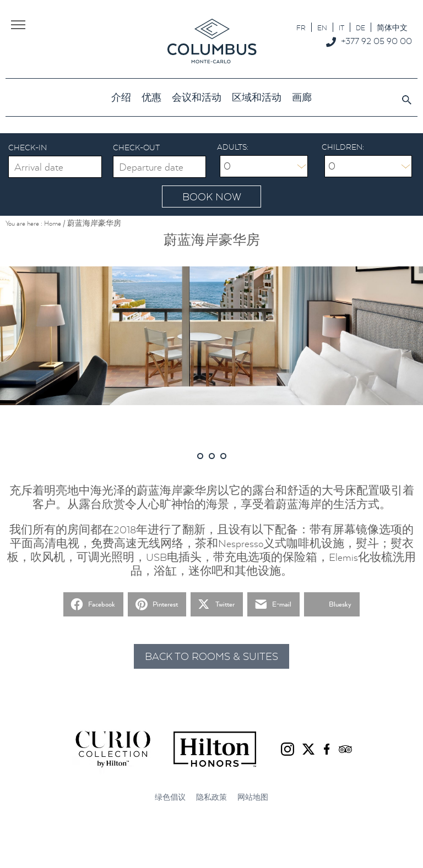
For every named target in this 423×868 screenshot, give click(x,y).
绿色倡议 (170, 797)
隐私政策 (211, 797)
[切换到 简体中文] (392, 27)
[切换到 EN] (322, 27)
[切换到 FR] (301, 27)
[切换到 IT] (341, 27)
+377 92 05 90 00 (376, 41)
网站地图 (253, 797)
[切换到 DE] (360, 27)
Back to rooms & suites (211, 656)
